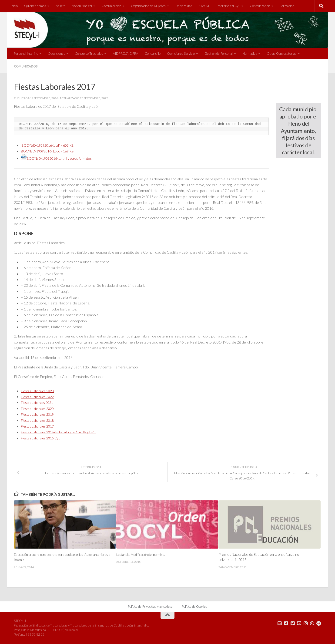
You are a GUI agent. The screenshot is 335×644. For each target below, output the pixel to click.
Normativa (250, 53)
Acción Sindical (82, 6)
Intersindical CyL (228, 6)
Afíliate (61, 6)
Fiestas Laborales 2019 (39, 414)
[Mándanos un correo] (280, 623)
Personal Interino (26, 53)
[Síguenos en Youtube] (299, 623)
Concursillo (153, 53)
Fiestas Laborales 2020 (39, 408)
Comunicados (27, 66)
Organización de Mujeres (148, 6)
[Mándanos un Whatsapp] (312, 623)
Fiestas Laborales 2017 (39, 426)
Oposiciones (57, 53)
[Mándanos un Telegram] (319, 623)
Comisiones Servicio (181, 53)
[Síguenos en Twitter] (293, 623)
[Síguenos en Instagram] (306, 623)
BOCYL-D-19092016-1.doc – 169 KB (51, 151)
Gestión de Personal (219, 53)
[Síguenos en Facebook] (286, 623)
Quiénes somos (35, 6)
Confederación (260, 6)
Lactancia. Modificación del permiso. (143, 554)
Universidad (184, 6)
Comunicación (111, 6)
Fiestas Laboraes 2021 (39, 402)
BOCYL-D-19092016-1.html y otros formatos (60, 158)
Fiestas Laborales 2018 (39, 420)
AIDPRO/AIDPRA (126, 53)
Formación (287, 6)
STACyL (204, 6)
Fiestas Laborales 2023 (39, 391)
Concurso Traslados (89, 53)
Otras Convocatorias (282, 53)
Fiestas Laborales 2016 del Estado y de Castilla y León (64, 432)
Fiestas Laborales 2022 (39, 396)
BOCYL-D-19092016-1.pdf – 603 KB (51, 145)
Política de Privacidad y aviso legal (151, 606)
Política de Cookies (194, 606)
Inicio (14, 6)
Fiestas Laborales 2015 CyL (43, 438)
